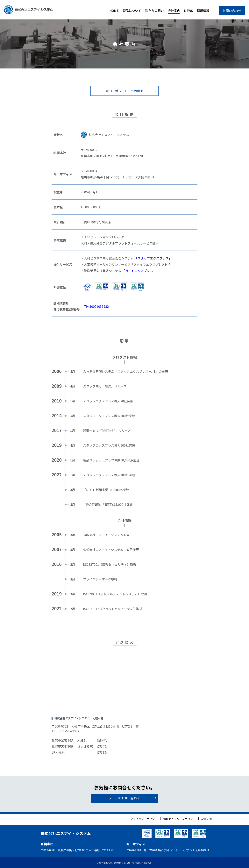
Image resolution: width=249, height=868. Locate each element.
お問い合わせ (232, 11)
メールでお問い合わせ (124, 798)
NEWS (189, 11)
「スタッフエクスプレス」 (153, 258)
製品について (132, 11)
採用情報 (203, 11)
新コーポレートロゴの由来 (124, 91)
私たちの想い (154, 11)
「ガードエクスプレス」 (139, 271)
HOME (114, 11)
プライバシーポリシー (144, 819)
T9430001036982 (96, 306)
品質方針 (207, 819)
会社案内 (174, 11)
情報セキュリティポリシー (179, 819)
